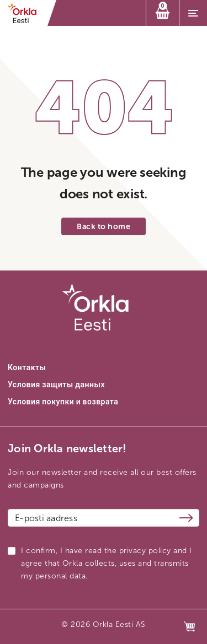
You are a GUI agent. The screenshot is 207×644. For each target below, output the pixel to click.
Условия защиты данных (56, 385)
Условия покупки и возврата (63, 402)
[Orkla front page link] (26, 13)
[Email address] (104, 518)
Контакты (27, 368)
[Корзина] (163, 13)
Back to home (104, 227)
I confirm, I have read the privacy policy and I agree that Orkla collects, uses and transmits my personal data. (107, 563)
